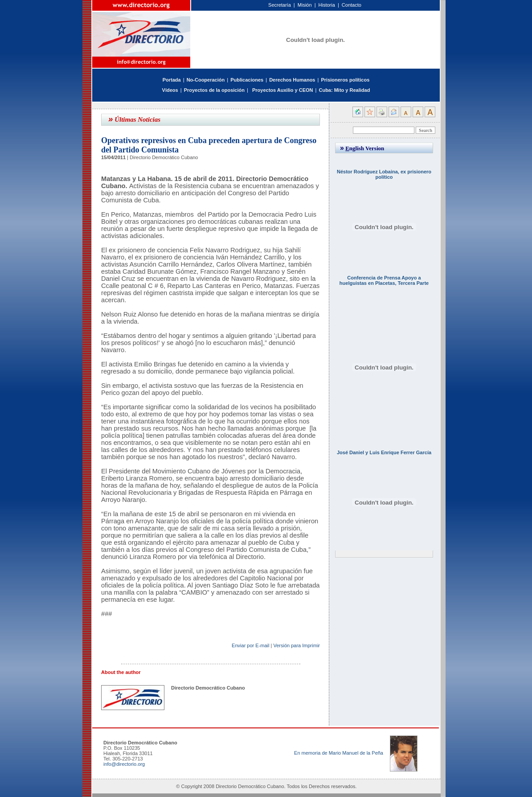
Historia (327, 5)
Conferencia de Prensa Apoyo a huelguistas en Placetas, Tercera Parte (384, 280)
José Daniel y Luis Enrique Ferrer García (384, 452)
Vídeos (170, 90)
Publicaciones (247, 80)
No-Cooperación (206, 80)
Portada (172, 80)
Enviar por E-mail (250, 645)
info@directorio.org (124, 764)
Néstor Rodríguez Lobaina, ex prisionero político (384, 174)
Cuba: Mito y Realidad (344, 90)
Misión (305, 5)
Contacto (352, 5)
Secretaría (280, 5)
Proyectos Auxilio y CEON (283, 90)
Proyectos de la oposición (214, 90)
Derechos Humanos (292, 80)
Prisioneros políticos (345, 80)
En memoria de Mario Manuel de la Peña (339, 753)
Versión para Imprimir (297, 645)
